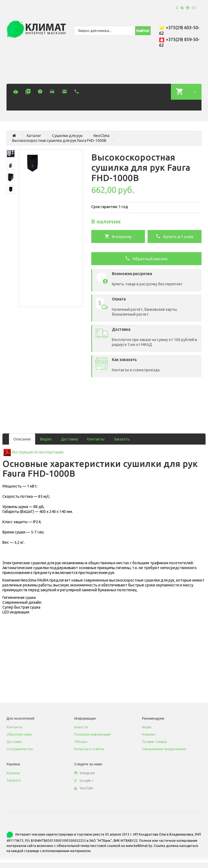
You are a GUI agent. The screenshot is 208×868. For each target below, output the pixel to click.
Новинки (149, 734)
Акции (147, 727)
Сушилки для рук (67, 136)
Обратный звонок (146, 258)
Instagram (85, 773)
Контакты (96, 439)
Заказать (122, 439)
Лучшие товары (154, 742)
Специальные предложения (164, 749)
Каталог (34, 136)
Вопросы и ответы (89, 749)
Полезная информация (92, 734)
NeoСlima (101, 136)
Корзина (13, 773)
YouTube (84, 788)
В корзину (118, 236)
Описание (22, 439)
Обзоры (81, 742)
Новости (81, 727)
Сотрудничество (20, 749)
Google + (84, 781)
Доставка (69, 439)
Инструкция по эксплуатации (38, 452)
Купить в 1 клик (175, 236)
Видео (46, 439)
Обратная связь (19, 734)
